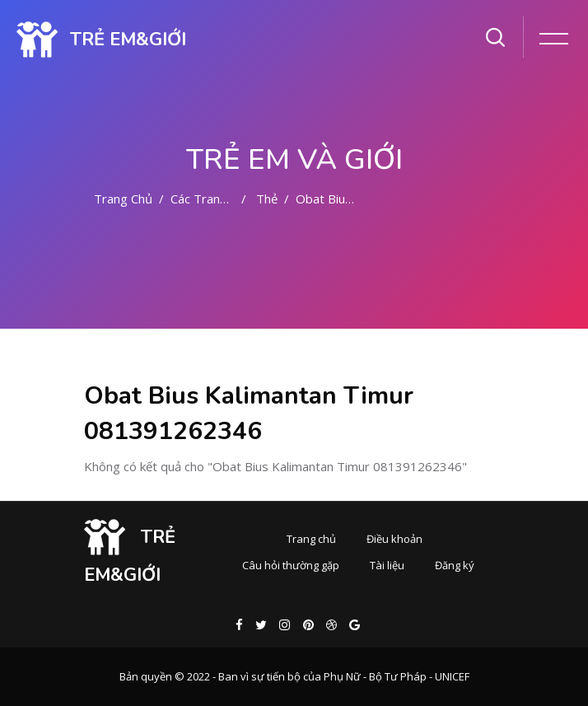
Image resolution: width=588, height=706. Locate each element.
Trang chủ (123, 199)
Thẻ (267, 199)
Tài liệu (387, 565)
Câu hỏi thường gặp (291, 565)
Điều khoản (394, 539)
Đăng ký (455, 565)
